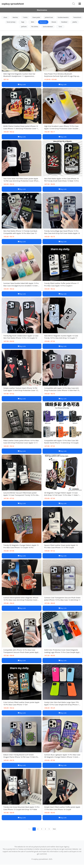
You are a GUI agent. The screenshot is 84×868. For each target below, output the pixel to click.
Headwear (64, 22)
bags (23, 22)
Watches (15, 17)
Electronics (43, 22)
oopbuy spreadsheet (13, 4)
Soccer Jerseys (11, 22)
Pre (29, 829)
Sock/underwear (48, 27)
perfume (24, 27)
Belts (33, 22)
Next (54, 829)
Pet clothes (35, 27)
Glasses (54, 22)
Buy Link (22, 84)
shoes (5, 17)
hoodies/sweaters (63, 17)
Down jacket (36, 17)
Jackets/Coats (49, 17)
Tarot (60, 27)
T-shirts (25, 17)
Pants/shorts (77, 17)
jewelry (75, 22)
